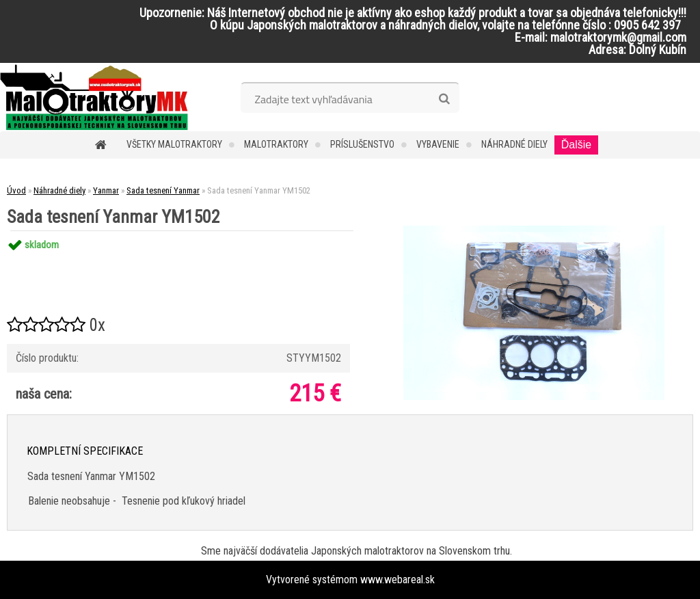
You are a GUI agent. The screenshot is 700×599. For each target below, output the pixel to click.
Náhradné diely (514, 144)
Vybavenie (438, 144)
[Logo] (94, 97)
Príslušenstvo (362, 144)
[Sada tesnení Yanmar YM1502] (534, 231)
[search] (444, 99)
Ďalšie (576, 145)
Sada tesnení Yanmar (163, 190)
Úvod (16, 190)
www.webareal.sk (398, 580)
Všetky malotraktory (174, 144)
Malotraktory (276, 144)
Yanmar (106, 190)
